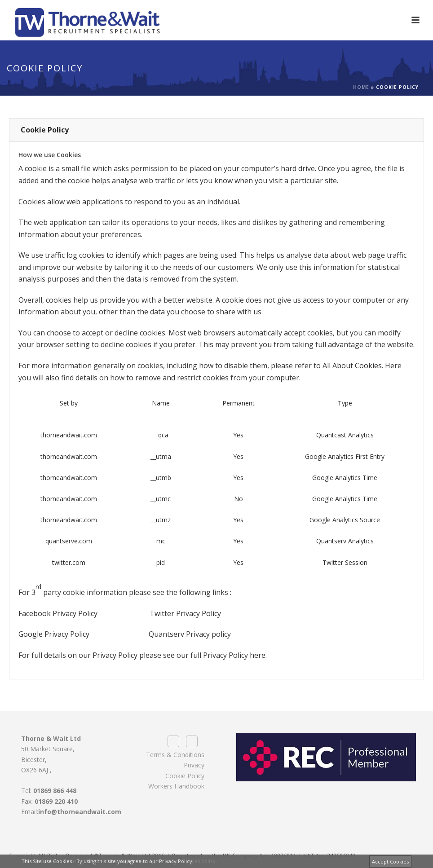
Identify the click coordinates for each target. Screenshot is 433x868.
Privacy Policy (115, 655)
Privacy (194, 765)
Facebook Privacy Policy (58, 613)
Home (361, 87)
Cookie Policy (185, 776)
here (258, 655)
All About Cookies (352, 366)
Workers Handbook (176, 786)
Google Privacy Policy (54, 634)
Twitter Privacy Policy (185, 613)
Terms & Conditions (175, 755)
